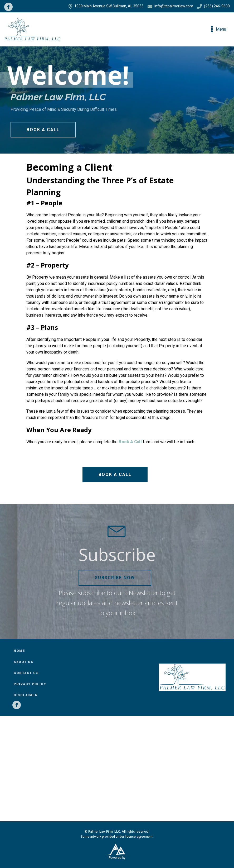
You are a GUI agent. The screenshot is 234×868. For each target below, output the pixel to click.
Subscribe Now (115, 578)
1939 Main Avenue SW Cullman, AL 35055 (106, 6)
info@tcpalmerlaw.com (170, 6)
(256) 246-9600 (213, 6)
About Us (23, 662)
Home (19, 651)
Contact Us (26, 673)
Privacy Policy (30, 684)
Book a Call (43, 130)
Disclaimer (26, 695)
